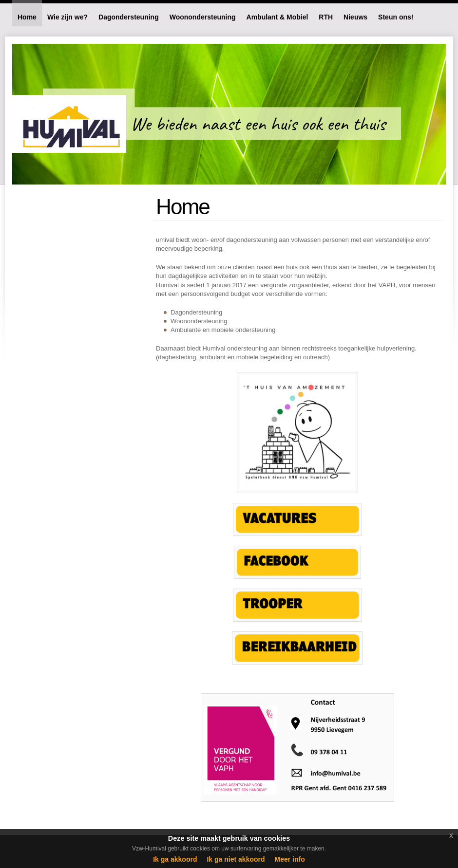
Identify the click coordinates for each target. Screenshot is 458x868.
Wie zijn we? (67, 17)
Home (27, 17)
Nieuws (355, 17)
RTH (326, 17)
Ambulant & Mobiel (277, 17)
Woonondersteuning (203, 17)
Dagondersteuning (129, 17)
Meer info (290, 859)
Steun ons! (396, 17)
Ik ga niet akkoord (236, 859)
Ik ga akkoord (175, 859)
